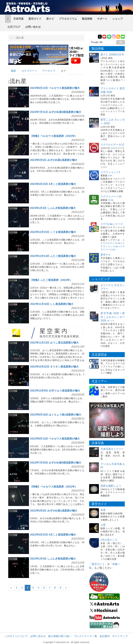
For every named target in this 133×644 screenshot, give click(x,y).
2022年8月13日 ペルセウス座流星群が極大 (55, 439)
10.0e (111, 200)
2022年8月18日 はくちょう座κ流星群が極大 (56, 415)
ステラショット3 (110, 172)
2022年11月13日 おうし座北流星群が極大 (54, 343)
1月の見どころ (109, 540)
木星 (103, 510)
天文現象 (13, 88)
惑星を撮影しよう (111, 486)
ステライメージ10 (111, 196)
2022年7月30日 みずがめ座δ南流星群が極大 (56, 463)
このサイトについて (16, 636)
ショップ (117, 19)
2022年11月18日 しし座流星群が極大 (52, 304)
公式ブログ (14, 27)
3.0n (110, 176)
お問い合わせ (33, 27)
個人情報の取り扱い (60, 636)
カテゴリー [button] (29, 71)
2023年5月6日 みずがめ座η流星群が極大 (54, 160)
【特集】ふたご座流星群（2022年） (51, 280)
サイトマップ (120, 636)
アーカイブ (49, 71)
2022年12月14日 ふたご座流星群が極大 (53, 256)
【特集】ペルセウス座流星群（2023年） (54, 136)
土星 (103, 525)
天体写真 (18, 19)
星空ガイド (35, 19)
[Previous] (11, 588)
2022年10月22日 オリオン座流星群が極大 (54, 367)
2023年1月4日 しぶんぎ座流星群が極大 (53, 208)
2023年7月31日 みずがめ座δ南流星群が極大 (56, 112)
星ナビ (50, 19)
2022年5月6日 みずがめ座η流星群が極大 (54, 511)
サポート (102, 19)
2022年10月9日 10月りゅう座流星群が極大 (55, 391)
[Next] (66, 588)
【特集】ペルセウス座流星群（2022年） (54, 487)
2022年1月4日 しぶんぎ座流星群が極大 (53, 559)
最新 (13, 71)
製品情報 (87, 19)
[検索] (102, 42)
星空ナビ (106, 255)
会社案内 (105, 636)
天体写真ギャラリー (112, 449)
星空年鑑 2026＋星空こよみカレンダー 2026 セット (113, 317)
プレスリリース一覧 (85, 636)
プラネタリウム (68, 19)
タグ (63, 71)
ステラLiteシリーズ (112, 224)
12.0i (113, 148)
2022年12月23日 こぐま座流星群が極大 (53, 232)
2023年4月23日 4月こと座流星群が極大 (53, 184)
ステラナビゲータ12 (112, 145)
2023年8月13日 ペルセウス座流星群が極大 (55, 88)
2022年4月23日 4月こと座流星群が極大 (53, 535)
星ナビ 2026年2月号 (112, 55)
